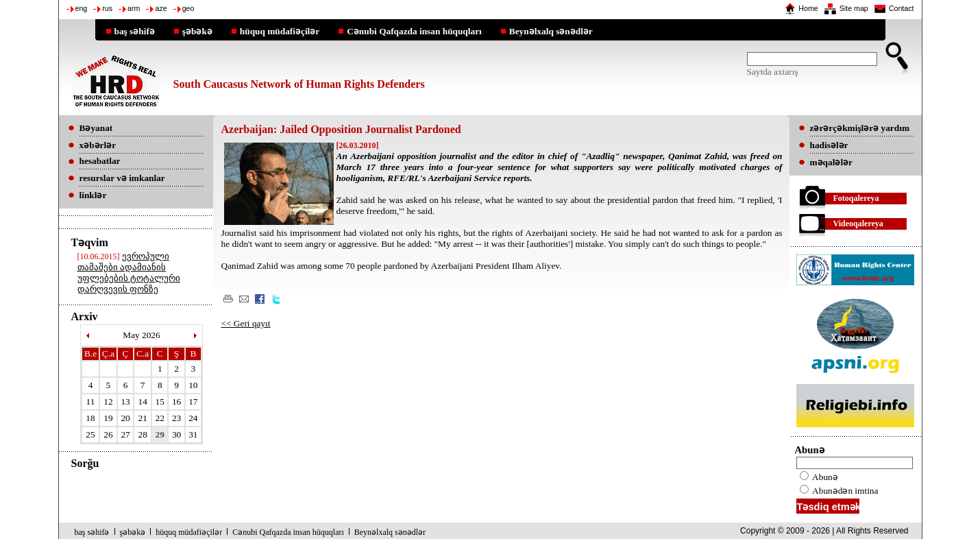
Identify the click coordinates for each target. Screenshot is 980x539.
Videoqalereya (858, 224)
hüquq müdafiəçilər (280, 31)
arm (134, 8)
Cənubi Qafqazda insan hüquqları (414, 31)
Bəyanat (96, 128)
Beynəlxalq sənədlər (551, 31)
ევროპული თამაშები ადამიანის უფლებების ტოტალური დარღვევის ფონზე (129, 273)
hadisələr (829, 145)
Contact (902, 8)
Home (808, 8)
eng (82, 8)
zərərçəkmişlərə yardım (860, 128)
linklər (93, 195)
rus (107, 8)
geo (188, 8)
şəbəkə (197, 31)
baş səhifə (135, 31)
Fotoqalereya (856, 198)
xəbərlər (98, 145)
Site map (854, 8)
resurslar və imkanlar (122, 178)
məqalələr (832, 162)
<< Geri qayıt (246, 323)
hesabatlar (100, 161)
